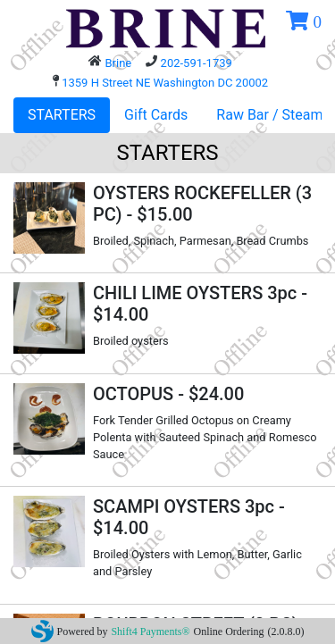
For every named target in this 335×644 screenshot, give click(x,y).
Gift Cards (156, 115)
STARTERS (62, 115)
